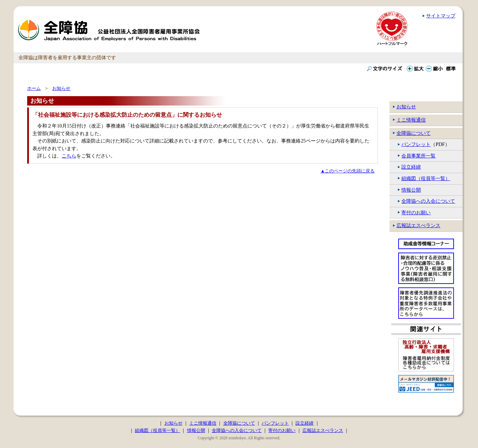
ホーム (34, 88)
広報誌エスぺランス (418, 225)
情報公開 (411, 190)
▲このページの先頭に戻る (348, 171)
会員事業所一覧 (418, 156)
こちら (69, 156)
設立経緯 (411, 167)
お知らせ (406, 107)
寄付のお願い (416, 213)
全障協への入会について (428, 201)
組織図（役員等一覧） (426, 178)
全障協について (414, 133)
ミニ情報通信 (411, 120)
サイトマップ (441, 16)
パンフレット (416, 144)
